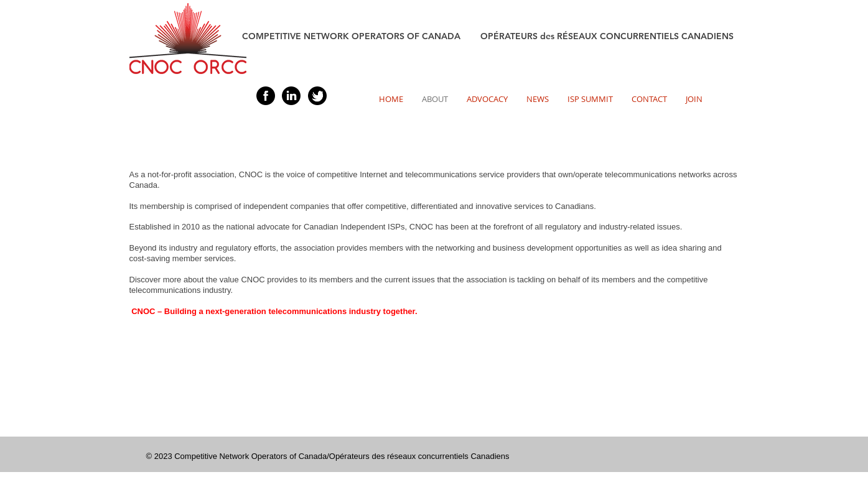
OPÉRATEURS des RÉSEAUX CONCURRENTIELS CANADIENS (607, 36)
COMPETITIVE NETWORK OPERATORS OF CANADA (361, 36)
